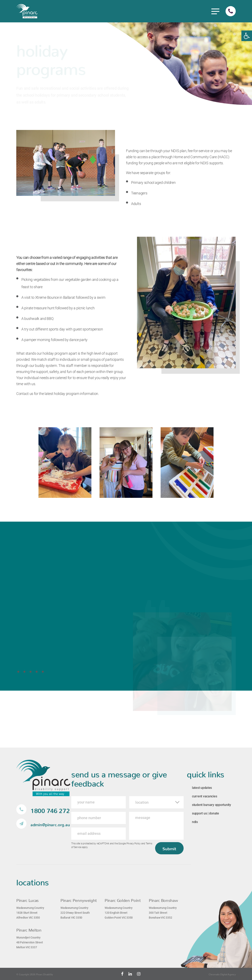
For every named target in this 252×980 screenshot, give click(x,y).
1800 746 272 (43, 809)
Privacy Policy (134, 844)
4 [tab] (38, 671)
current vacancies (204, 796)
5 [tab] (44, 671)
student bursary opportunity (211, 805)
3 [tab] (32, 671)
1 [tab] (19, 671)
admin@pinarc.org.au (43, 824)
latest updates (202, 788)
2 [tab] (25, 671)
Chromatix (214, 974)
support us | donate (205, 813)
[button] (247, 36)
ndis (195, 822)
